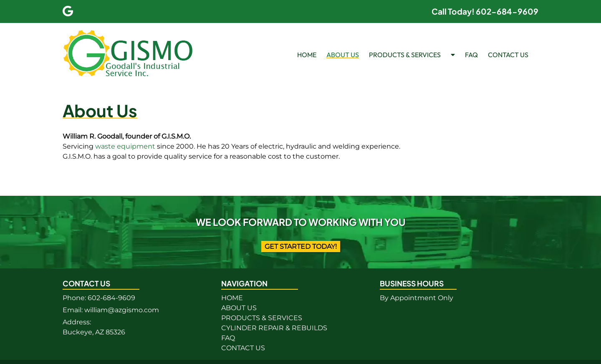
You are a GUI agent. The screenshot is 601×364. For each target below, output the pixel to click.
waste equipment (125, 146)
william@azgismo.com (122, 310)
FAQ (471, 55)
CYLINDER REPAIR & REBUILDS (274, 328)
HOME (307, 55)
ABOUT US (343, 55)
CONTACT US (508, 55)
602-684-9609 (111, 298)
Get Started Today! (301, 246)
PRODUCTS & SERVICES (405, 55)
